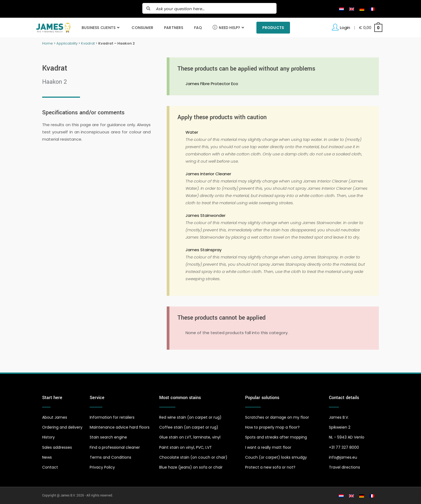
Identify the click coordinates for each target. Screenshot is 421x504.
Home (48, 43)
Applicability (67, 43)
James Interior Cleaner (208, 174)
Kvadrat (88, 43)
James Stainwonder (206, 215)
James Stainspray (204, 250)
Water (192, 132)
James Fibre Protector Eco (212, 84)
